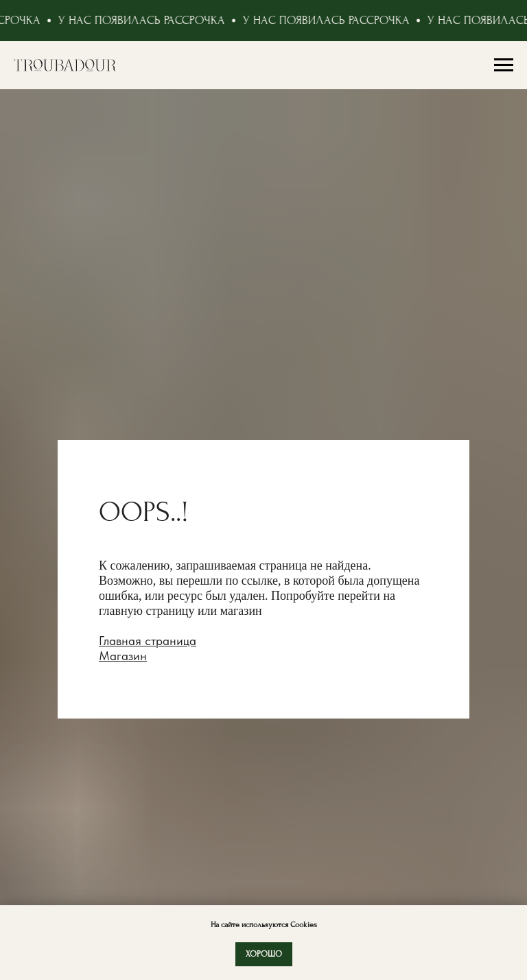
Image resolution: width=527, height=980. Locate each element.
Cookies (303, 925)
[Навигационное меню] (504, 65)
